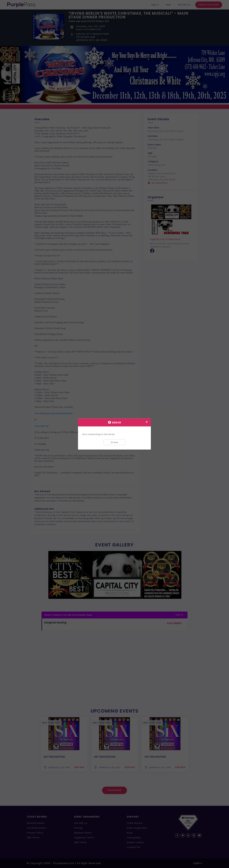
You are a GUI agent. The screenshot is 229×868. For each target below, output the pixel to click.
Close (114, 442)
